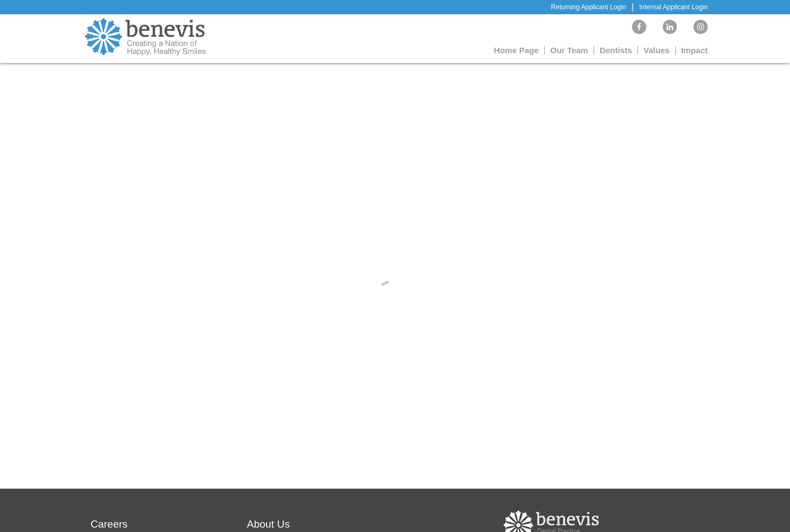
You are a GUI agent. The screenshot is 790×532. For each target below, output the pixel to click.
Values (657, 50)
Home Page (516, 50)
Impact (695, 50)
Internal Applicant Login (673, 7)
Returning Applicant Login (588, 7)
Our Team (569, 50)
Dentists (616, 50)
